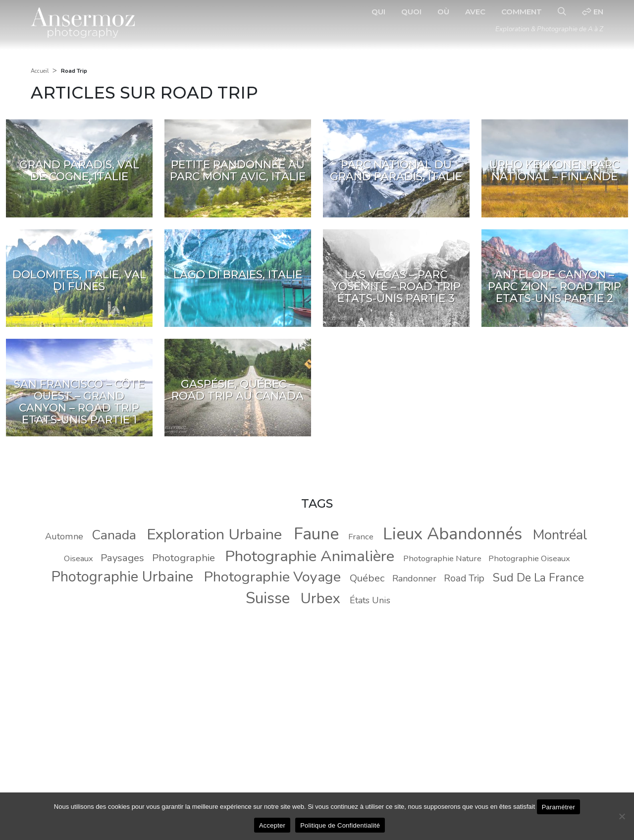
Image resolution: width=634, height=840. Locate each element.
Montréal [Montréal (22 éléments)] (560, 535)
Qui (378, 12)
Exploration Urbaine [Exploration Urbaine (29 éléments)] (214, 534)
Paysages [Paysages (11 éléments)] (122, 558)
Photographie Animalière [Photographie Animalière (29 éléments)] (310, 556)
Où (443, 12)
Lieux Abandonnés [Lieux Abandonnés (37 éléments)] (452, 534)
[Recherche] (562, 12)
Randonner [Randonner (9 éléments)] (414, 578)
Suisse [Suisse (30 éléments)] (268, 598)
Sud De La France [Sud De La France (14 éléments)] (538, 578)
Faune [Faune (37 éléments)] (316, 534)
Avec (475, 12)
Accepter (272, 825)
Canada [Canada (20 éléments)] (114, 535)
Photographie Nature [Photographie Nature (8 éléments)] (442, 558)
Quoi (411, 12)
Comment (522, 12)
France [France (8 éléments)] (361, 537)
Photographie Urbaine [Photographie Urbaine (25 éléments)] (122, 577)
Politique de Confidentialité (340, 825)
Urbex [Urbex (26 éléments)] (320, 598)
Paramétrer (559, 807)
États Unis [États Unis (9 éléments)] (370, 600)
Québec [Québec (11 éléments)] (367, 578)
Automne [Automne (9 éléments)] (64, 536)
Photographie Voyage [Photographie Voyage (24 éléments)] (272, 577)
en (593, 12)
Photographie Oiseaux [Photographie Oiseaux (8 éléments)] (529, 558)
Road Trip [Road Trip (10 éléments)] (464, 578)
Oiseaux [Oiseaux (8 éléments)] (79, 558)
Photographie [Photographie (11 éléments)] (184, 558)
